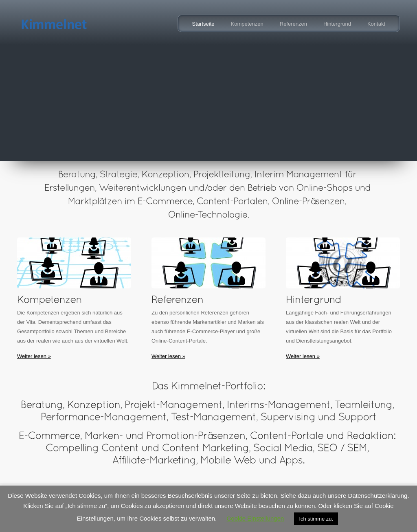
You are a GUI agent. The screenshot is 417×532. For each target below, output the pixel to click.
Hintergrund (337, 24)
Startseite (203, 24)
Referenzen (293, 24)
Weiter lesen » (34, 356)
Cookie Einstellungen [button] (255, 518)
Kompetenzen (247, 24)
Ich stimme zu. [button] (316, 519)
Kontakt (376, 24)
